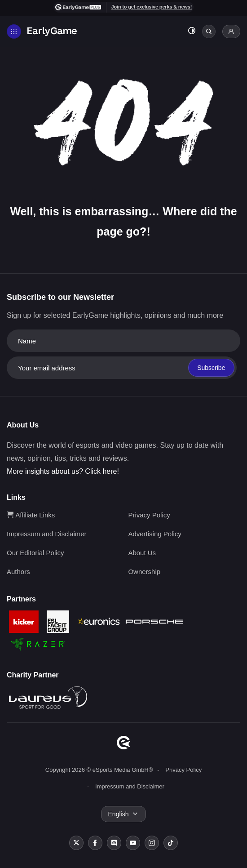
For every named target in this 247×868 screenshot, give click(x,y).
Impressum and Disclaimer (47, 534)
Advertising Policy (154, 534)
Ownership (144, 572)
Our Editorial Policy (35, 553)
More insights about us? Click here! (63, 471)
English (119, 814)
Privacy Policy (149, 515)
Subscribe (211, 368)
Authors (18, 572)
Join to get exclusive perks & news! (152, 7)
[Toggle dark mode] (192, 32)
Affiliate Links (31, 515)
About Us (142, 553)
